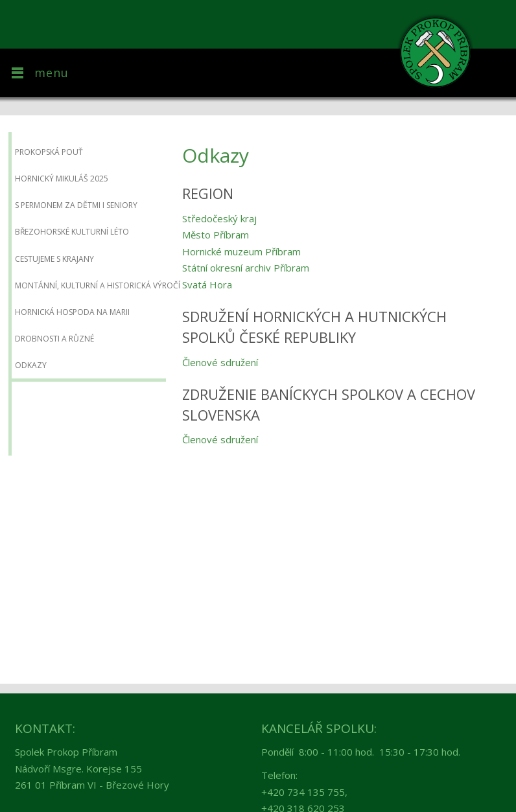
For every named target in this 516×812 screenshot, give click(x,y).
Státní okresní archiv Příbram (246, 268)
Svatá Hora (207, 284)
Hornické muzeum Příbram (241, 251)
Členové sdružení (220, 362)
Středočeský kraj (219, 218)
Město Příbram (216, 235)
